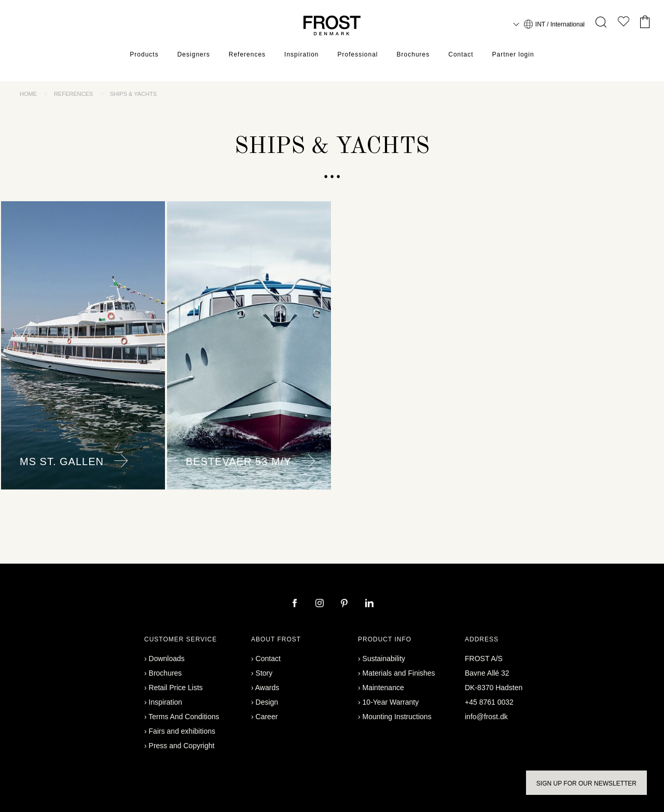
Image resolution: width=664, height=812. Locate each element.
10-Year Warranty (391, 702)
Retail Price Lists (176, 688)
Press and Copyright (182, 746)
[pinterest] (345, 604)
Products (144, 54)
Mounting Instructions (397, 717)
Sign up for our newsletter (586, 783)
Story (264, 673)
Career (267, 717)
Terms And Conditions (184, 717)
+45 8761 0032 (489, 702)
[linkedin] (369, 604)
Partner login (513, 54)
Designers (194, 54)
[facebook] (296, 604)
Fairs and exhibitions (182, 731)
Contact (461, 54)
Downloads (167, 659)
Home (28, 94)
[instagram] (321, 604)
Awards (267, 688)
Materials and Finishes (399, 673)
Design (267, 702)
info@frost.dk (486, 717)
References (247, 54)
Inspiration (301, 54)
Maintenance (383, 688)
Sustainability (384, 659)
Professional (357, 54)
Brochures (413, 54)
